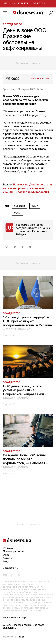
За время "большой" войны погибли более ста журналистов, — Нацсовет (25, 461)
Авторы (7, 558)
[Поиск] (51, 13)
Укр (24, 618)
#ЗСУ (35, 206)
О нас (6, 555)
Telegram (22, 235)
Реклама (8, 548)
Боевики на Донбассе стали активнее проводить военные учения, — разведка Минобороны (27, 189)
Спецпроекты (11, 568)
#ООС (17, 213)
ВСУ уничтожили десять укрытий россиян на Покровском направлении (25, 392)
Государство (13, 25)
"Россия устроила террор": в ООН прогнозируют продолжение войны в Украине (27, 323)
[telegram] (19, 575)
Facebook (39, 231)
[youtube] (5, 575)
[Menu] (5, 13)
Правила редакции (13, 552)
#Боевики (19, 206)
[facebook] (12, 575)
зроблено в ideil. (14, 637)
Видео (7, 562)
